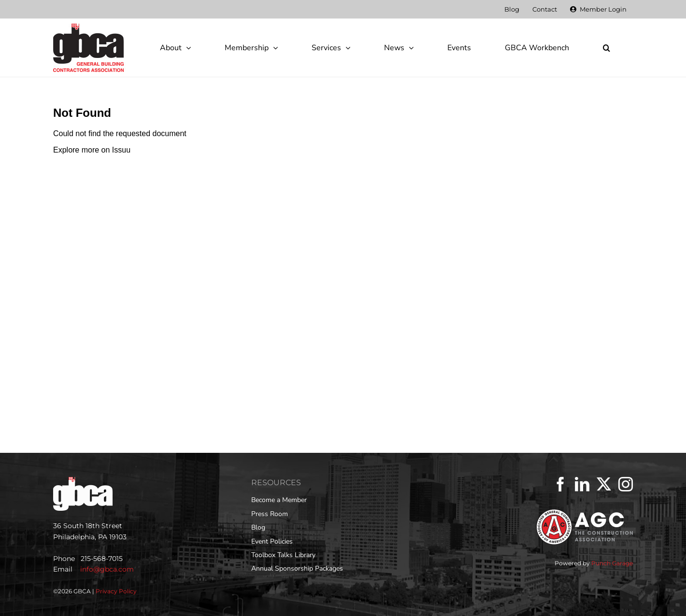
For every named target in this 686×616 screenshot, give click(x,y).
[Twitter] (604, 484)
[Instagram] (626, 484)
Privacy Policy (116, 591)
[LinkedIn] (582, 484)
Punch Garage (612, 563)
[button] (606, 48)
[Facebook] (560, 484)
